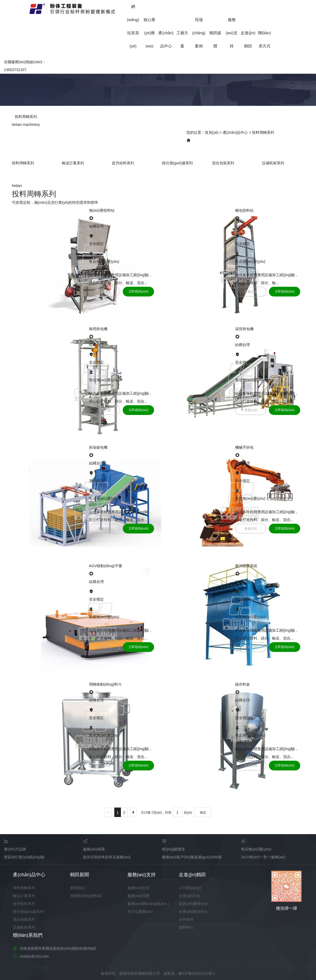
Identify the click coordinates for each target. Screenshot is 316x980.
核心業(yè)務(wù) (149, 33)
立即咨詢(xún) (138, 291)
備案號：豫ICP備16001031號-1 (189, 973)
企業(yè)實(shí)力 (193, 912)
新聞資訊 (77, 888)
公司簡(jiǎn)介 (190, 888)
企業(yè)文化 (189, 896)
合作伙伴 (186, 919)
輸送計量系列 (73, 163)
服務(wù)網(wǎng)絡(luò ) (148, 904)
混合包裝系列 (223, 163)
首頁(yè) (212, 132)
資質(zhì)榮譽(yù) (193, 904)
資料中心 (186, 927)
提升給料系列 (123, 163)
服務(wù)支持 (231, 33)
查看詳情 (105, 292)
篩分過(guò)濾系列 (177, 163)
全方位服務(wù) (140, 912)
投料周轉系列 (263, 132)
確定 (203, 813)
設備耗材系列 (273, 163)
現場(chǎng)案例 (199, 33)
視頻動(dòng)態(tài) (86, 896)
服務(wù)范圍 (138, 896)
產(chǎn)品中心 (235, 132)
